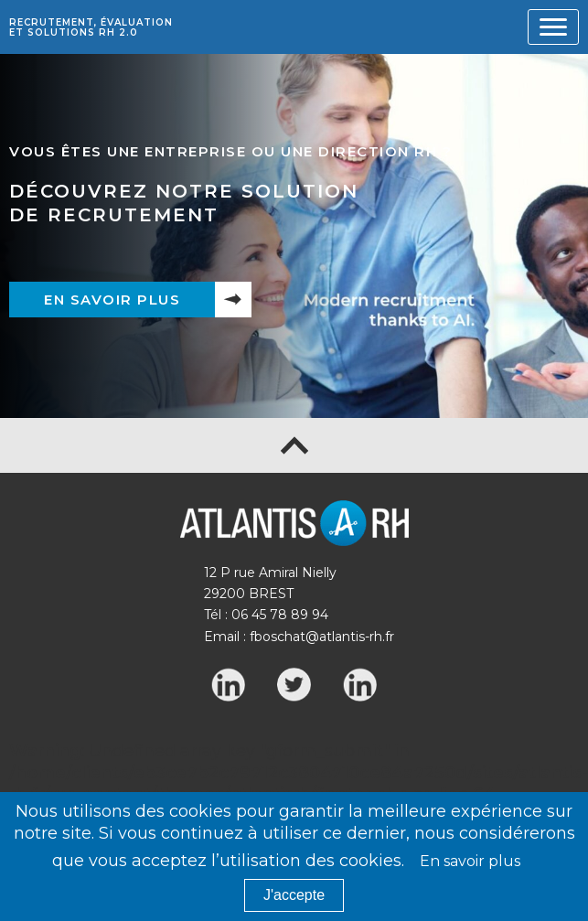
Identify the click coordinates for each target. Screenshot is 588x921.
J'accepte (294, 895)
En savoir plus (112, 300)
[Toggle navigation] (553, 27)
